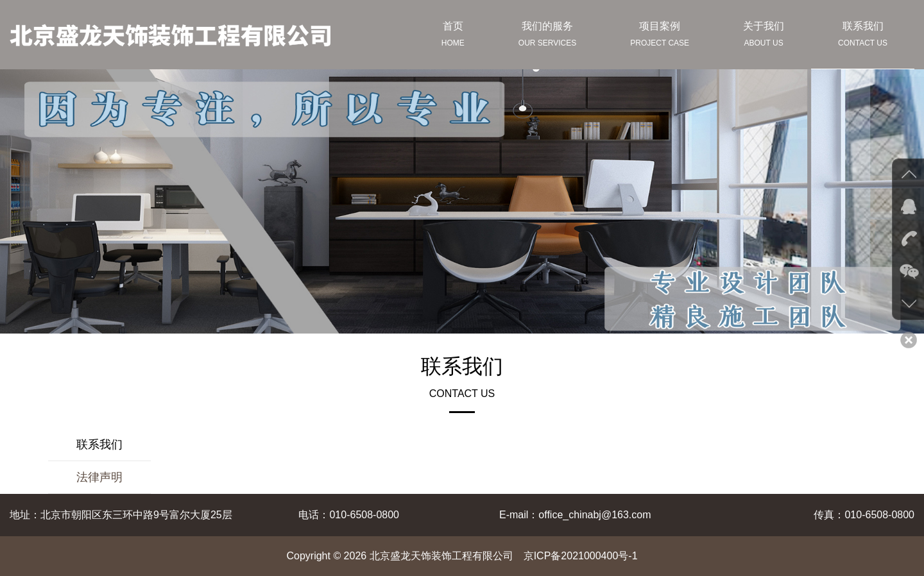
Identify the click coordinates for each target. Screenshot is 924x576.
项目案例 (660, 36)
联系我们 (863, 36)
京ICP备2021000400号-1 (581, 556)
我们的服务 (547, 36)
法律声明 (99, 477)
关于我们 (764, 36)
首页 (453, 36)
